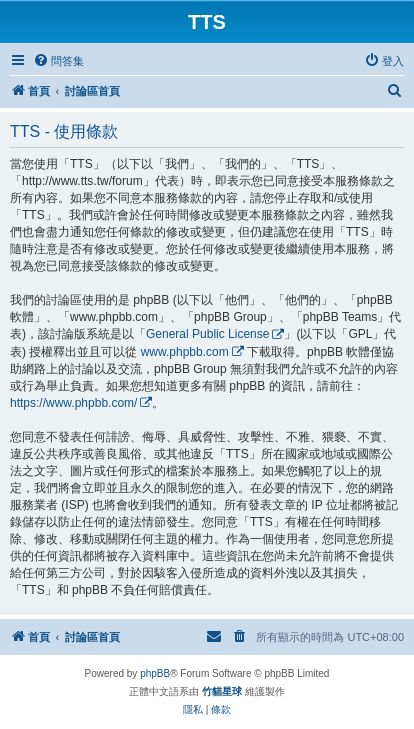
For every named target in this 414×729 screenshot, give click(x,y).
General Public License (207, 334)
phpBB (155, 673)
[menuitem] (58, 61)
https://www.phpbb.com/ (73, 403)
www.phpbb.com (185, 352)
